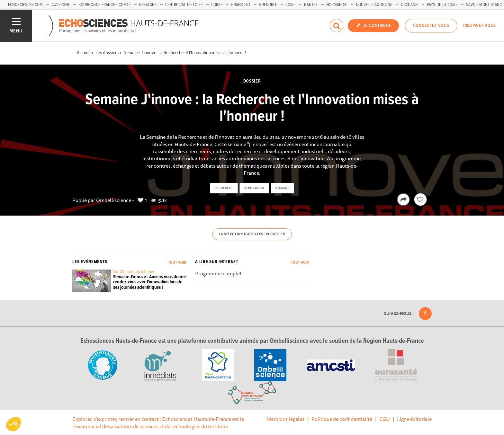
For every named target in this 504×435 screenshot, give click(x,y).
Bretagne (148, 5)
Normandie (337, 5)
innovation (254, 188)
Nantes (311, 5)
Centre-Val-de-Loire (184, 5)
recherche (224, 188)
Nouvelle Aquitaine (374, 5)
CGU (385, 419)
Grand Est (241, 5)
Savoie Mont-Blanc (484, 5)
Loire (291, 5)
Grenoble (268, 5)
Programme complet (218, 273)
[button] (14, 424)
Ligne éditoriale (414, 419)
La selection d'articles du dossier (252, 234)
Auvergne (61, 5)
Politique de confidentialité (342, 419)
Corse (217, 5)
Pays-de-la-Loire (442, 5)
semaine (282, 188)
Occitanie (410, 5)
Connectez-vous (431, 26)
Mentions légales (285, 419)
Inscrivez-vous (480, 26)
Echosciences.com (25, 5)
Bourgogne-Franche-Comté (104, 5)
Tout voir (177, 263)
